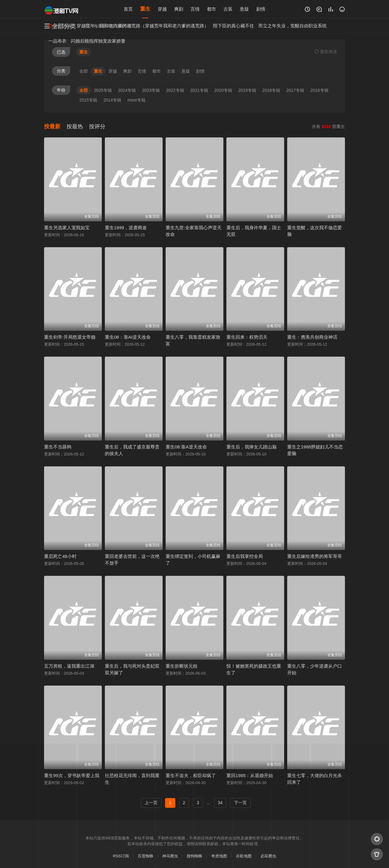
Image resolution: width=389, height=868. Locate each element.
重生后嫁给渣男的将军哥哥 (315, 556)
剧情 (261, 9)
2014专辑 (112, 100)
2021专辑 (199, 90)
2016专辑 (319, 90)
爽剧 (179, 9)
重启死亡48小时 (60, 556)
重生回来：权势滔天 (247, 337)
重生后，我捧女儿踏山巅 (251, 447)
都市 (212, 9)
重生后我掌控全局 (245, 556)
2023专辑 (151, 90)
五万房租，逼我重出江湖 (69, 666)
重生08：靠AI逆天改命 (128, 337)
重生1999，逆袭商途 (126, 228)
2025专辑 (103, 90)
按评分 (97, 126)
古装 (228, 9)
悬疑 (244, 9)
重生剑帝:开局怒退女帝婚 (70, 337)
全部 (84, 71)
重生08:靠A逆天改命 (186, 447)
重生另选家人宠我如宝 (67, 228)
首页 (128, 9)
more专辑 (136, 100)
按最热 (75, 126)
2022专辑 (175, 90)
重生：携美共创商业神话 (312, 337)
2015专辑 (88, 100)
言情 (195, 9)
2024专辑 (127, 90)
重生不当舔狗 (58, 447)
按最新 (52, 126)
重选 (326, 52)
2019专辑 (247, 90)
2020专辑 (223, 90)
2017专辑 (295, 90)
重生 (145, 9)
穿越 (162, 9)
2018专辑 (271, 90)
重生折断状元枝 (182, 666)
